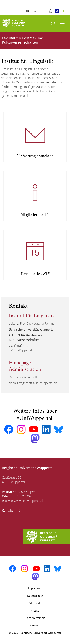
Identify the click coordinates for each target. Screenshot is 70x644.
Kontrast (29, 11)
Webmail (43, 11)
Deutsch (66, 11)
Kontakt (8, 511)
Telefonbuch (36, 11)
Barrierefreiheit (35, 618)
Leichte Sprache (58, 11)
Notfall (51, 11)
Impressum (35, 588)
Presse (35, 611)
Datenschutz (35, 596)
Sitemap (35, 625)
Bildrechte (35, 603)
